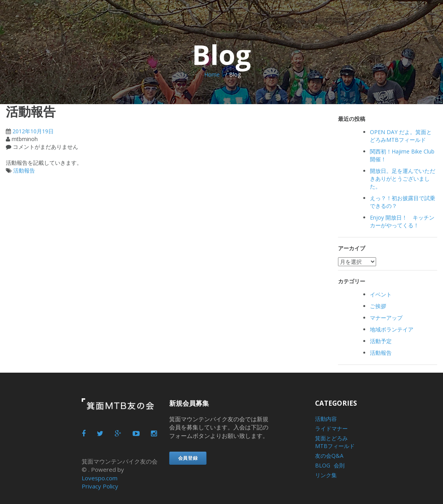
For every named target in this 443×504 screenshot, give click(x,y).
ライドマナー (331, 428)
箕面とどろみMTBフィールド (335, 442)
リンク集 (326, 475)
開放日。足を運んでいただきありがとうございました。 (403, 179)
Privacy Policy (100, 486)
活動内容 (326, 419)
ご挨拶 (378, 306)
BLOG (323, 465)
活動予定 (381, 341)
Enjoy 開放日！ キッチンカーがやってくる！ (402, 221)
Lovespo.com (100, 478)
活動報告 (24, 170)
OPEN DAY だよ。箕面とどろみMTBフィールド (401, 136)
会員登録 (188, 458)
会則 (339, 465)
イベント (381, 294)
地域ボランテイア (392, 329)
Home (212, 74)
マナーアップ (386, 318)
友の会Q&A (329, 456)
